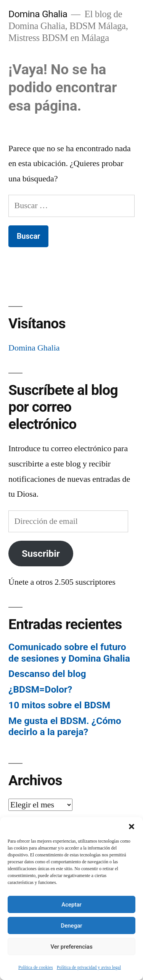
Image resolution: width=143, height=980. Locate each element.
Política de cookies (36, 968)
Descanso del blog (47, 674)
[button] (132, 827)
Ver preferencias (71, 947)
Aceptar (71, 905)
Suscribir (41, 554)
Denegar (71, 926)
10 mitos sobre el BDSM (59, 705)
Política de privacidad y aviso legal (89, 968)
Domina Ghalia (38, 14)
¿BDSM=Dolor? (40, 689)
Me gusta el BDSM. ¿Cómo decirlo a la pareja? (65, 726)
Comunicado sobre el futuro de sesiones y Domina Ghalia (69, 653)
